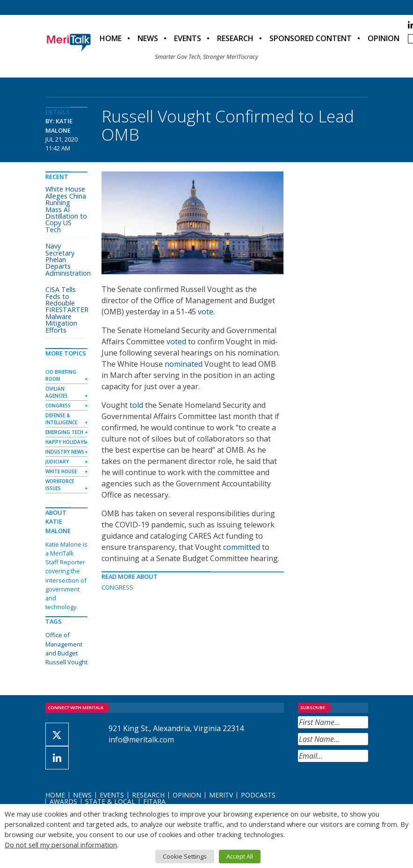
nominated (184, 364)
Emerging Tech (64, 432)
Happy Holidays (66, 442)
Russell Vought (66, 662)
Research (235, 38)
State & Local (110, 801)
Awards (63, 801)
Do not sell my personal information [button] (61, 845)
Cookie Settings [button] (185, 856)
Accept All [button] (240, 856)
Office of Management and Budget (64, 644)
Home (111, 38)
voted (176, 342)
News (148, 38)
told (136, 405)
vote (206, 312)
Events (188, 38)
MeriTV (221, 795)
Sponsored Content (311, 38)
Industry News (65, 452)
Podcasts (258, 795)
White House (61, 471)
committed (242, 547)
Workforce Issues (60, 485)
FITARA (154, 801)
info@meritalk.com (141, 740)
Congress (117, 587)
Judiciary (57, 462)
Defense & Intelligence (61, 419)
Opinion (384, 38)
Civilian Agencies (57, 392)
